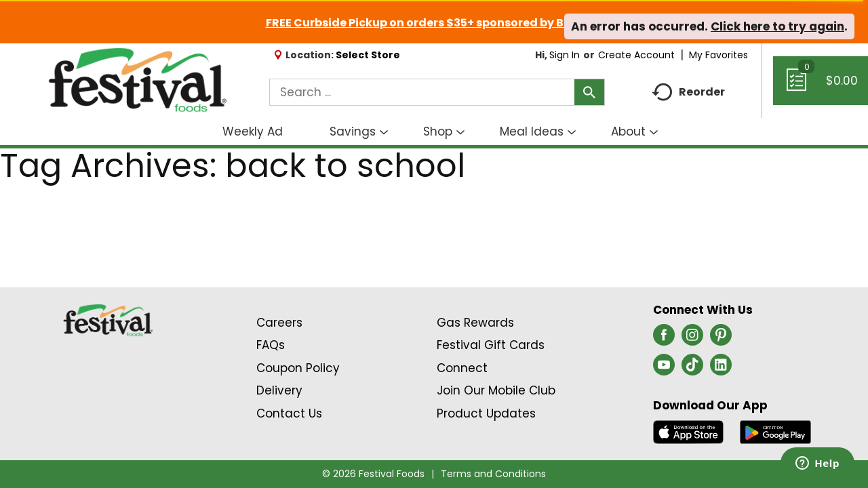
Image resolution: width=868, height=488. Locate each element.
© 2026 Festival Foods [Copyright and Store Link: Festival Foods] (373, 474)
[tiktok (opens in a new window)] (692, 369)
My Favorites (720, 55)
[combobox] (437, 92)
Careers (279, 323)
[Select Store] (369, 55)
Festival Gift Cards (491, 345)
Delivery (279, 390)
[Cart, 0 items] (821, 87)
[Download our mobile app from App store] (689, 431)
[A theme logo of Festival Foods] (137, 81)
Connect (462, 368)
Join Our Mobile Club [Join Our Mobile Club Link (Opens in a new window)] (496, 390)
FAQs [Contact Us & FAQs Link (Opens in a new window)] (271, 345)
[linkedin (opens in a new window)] (721, 369)
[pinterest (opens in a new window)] (721, 339)
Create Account (636, 55)
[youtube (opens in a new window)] (664, 369)
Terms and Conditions (493, 474)
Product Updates (486, 413)
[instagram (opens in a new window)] (692, 339)
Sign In (565, 55)
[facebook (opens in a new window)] (664, 339)
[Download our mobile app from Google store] (775, 431)
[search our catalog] (589, 92)
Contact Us (289, 413)
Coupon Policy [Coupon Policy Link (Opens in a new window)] (298, 368)
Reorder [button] (688, 93)
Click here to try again (777, 26)
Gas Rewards (475, 323)
